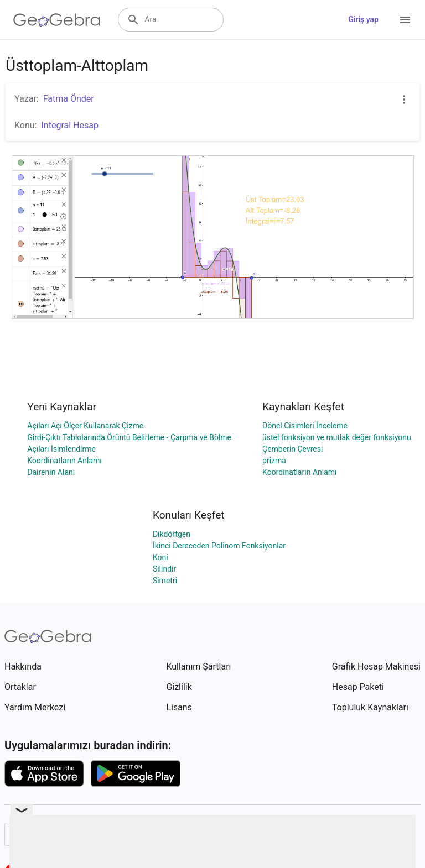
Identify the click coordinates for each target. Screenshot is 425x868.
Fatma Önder (69, 99)
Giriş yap (363, 19)
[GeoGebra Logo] (57, 20)
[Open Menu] (405, 20)
